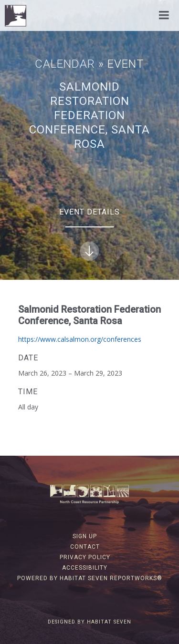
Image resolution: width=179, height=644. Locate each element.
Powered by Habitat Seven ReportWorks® (90, 578)
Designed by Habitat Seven (89, 622)
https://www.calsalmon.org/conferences (80, 339)
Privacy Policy (85, 557)
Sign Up (85, 536)
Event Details (89, 234)
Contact (85, 547)
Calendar (65, 64)
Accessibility (85, 568)
